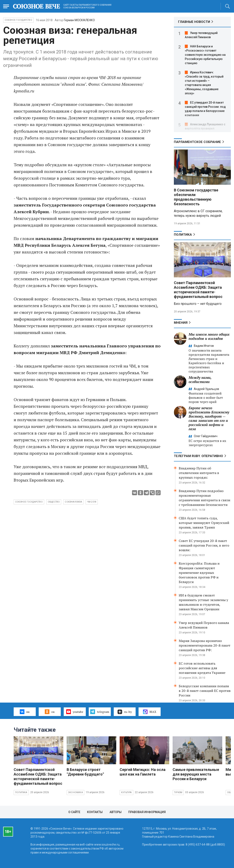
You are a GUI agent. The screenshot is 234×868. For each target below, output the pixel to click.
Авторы (116, 812)
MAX (150, 712)
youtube (75, 712)
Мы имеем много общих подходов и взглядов (209, 336)
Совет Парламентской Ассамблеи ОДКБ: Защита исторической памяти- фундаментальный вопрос (198, 290)
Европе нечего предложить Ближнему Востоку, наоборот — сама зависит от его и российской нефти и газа (209, 418)
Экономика (75, 792)
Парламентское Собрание (197, 142)
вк (25, 712)
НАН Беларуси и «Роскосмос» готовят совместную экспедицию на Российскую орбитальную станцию (205, 55)
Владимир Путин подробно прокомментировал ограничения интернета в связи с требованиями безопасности (204, 498)
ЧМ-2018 (92, 502)
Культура (126, 792)
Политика (183, 235)
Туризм (178, 792)
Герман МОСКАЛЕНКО (79, 20)
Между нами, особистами (200, 380)
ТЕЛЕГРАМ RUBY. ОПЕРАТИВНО (198, 456)
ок (50, 712)
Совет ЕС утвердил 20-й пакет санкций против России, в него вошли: (204, 545)
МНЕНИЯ (181, 323)
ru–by (125, 712)
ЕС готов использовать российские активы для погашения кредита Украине (202, 668)
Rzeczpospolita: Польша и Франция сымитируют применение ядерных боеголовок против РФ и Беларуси (199, 573)
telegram (100, 712)
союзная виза (73, 502)
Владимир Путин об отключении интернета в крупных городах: (199, 473)
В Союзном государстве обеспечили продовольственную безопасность (196, 197)
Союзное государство (18, 20)
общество (54, 502)
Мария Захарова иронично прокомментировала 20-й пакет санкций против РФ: (205, 645)
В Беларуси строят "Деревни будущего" (85, 772)
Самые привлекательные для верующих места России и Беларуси (196, 774)
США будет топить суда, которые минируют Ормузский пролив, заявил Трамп (204, 523)
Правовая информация (147, 812)
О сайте (74, 812)
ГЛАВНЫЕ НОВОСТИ (194, 22)
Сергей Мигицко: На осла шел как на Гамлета (143, 772)
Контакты (95, 812)
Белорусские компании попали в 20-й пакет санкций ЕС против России (205, 691)
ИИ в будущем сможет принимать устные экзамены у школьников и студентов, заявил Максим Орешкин (203, 602)
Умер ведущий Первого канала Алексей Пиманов (204, 625)
